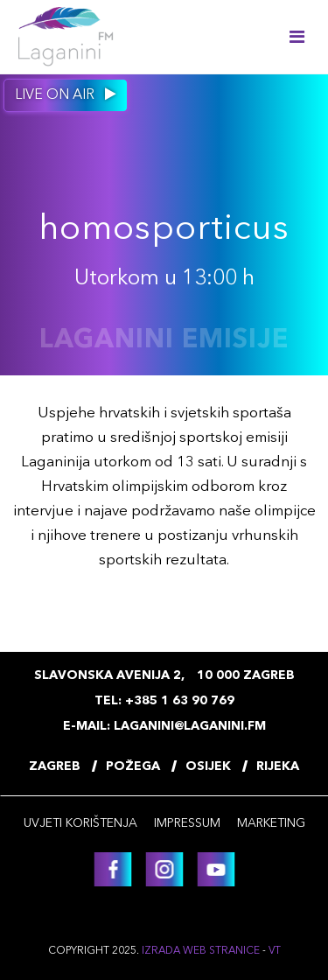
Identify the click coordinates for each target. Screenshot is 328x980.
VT (275, 951)
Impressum (187, 823)
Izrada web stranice (201, 951)
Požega (133, 766)
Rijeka (278, 766)
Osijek (208, 766)
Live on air (66, 94)
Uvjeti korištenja (80, 823)
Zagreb (55, 766)
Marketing (271, 823)
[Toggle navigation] (297, 37)
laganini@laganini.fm (190, 726)
